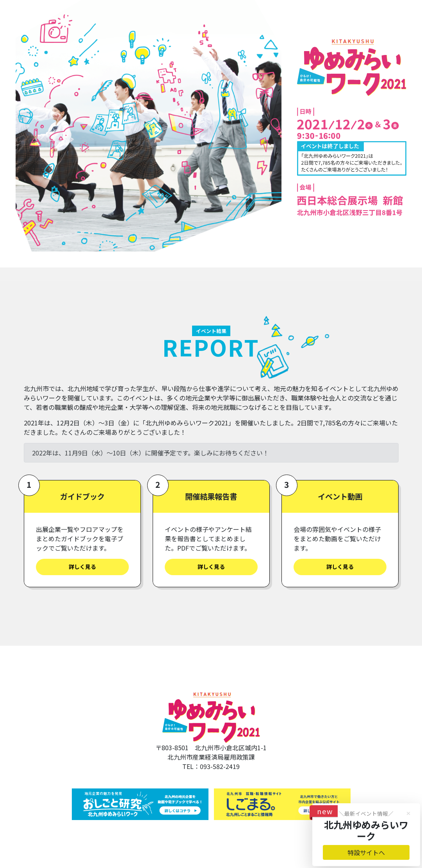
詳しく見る (82, 567)
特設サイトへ (338, 843)
